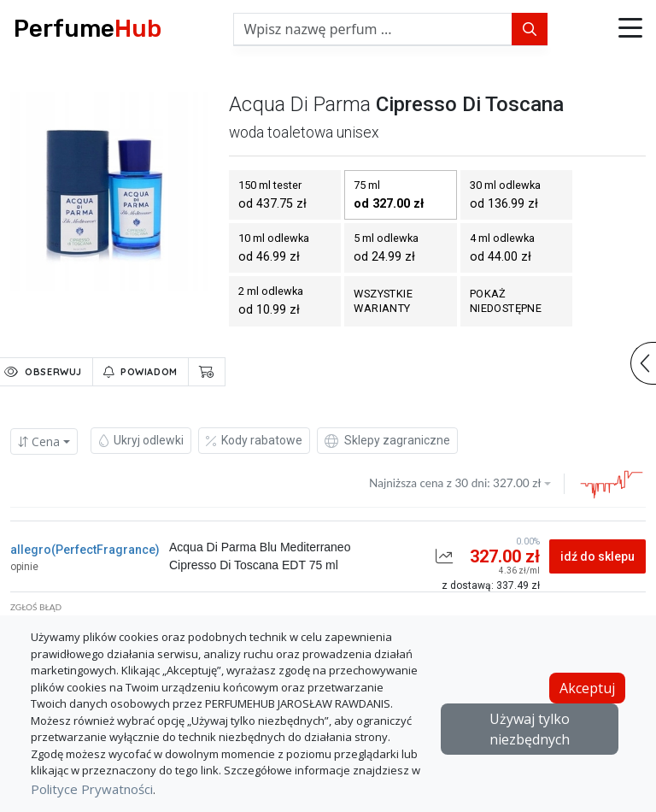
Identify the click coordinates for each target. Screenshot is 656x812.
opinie (24, 567)
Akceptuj (587, 688)
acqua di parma (300, 104)
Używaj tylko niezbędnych (530, 729)
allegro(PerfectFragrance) (85, 550)
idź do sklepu (597, 556)
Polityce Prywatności (92, 789)
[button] (630, 29)
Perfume (88, 29)
